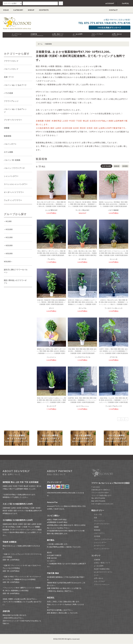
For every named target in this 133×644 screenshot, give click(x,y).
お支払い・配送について (102, 563)
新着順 (125, 166)
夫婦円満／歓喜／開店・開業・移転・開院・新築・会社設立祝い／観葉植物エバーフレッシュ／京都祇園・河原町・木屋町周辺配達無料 (82, 400)
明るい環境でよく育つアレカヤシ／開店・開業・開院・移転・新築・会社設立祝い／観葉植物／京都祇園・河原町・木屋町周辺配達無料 (51, 253)
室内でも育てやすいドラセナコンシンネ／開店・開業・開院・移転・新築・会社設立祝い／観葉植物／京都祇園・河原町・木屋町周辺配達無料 (114, 253)
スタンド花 (98, 514)
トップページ (17, 35)
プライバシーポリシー (102, 584)
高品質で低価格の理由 (102, 569)
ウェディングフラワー (102, 549)
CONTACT (112, 10)
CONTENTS (42, 10)
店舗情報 (37, 35)
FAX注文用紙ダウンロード (109, 28)
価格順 (117, 166)
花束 (95, 518)
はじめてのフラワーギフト (103, 572)
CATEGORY (17, 10)
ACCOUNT (108, 3)
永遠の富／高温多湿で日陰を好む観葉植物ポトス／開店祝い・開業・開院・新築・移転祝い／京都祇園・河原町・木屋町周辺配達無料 (51, 302)
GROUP (30, 10)
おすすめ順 (106, 166)
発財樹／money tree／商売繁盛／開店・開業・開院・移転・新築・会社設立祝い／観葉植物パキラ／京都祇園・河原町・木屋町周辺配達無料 (114, 204)
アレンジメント (99, 521)
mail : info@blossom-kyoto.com (102, 504)
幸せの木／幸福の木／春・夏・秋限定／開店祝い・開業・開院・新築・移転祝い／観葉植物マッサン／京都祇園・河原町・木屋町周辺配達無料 (82, 204)
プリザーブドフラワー (102, 524)
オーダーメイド (99, 546)
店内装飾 (97, 536)
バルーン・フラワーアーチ (103, 539)
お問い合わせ (117, 35)
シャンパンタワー (100, 542)
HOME (6, 10)
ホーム (40, 44)
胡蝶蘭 (96, 527)
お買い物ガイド (58, 35)
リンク (96, 575)
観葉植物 (49, 44)
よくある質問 (78, 35)
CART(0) (124, 3)
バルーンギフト (99, 533)
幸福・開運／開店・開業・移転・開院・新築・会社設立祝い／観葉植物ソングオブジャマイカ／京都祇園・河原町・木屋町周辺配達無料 (82, 351)
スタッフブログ (97, 35)
